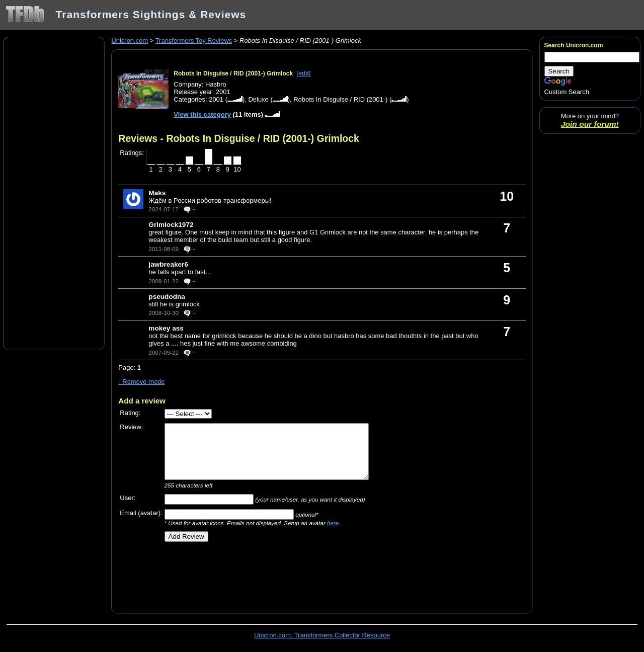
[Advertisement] (54, 193)
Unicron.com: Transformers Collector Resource (322, 635)
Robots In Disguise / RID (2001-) (340, 99)
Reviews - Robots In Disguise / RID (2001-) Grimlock (239, 138)
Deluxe (258, 99)
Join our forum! (590, 124)
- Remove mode (141, 382)
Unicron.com (130, 40)
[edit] (303, 73)
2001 (216, 99)
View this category (202, 114)
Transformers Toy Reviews (194, 40)
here (333, 523)
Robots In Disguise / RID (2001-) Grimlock (233, 73)
